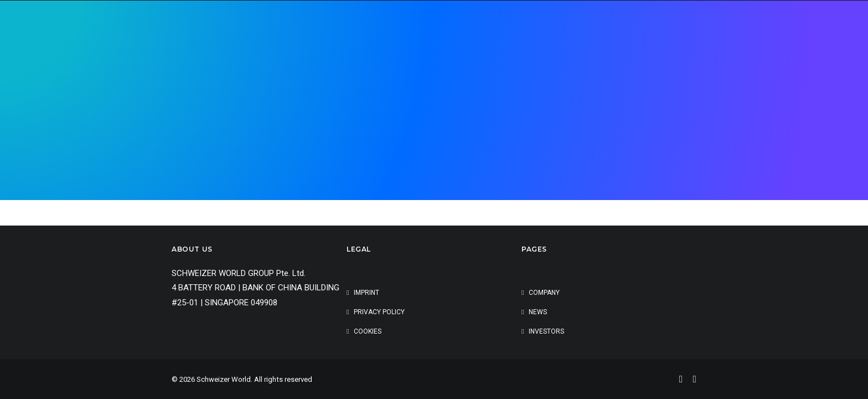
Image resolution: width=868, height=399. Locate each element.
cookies (368, 331)
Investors (546, 331)
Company (544, 293)
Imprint (366, 293)
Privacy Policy (379, 312)
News (538, 312)
